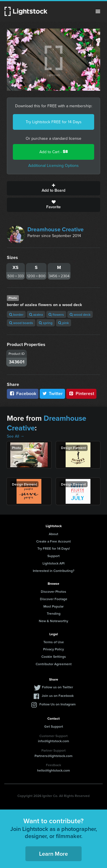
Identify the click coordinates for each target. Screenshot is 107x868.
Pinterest (81, 393)
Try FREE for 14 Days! (54, 548)
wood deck (80, 314)
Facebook (23, 393)
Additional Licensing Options (53, 165)
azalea (36, 314)
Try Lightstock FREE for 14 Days (54, 122)
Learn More (53, 854)
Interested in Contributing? (54, 571)
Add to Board (53, 188)
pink (63, 323)
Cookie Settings (54, 656)
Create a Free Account (53, 541)
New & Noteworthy (53, 621)
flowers (56, 314)
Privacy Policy (53, 649)
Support (53, 556)
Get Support (54, 726)
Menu (98, 11)
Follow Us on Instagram (57, 704)
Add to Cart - (54, 152)
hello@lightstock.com (53, 770)
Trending (54, 613)
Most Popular (53, 606)
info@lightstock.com (53, 741)
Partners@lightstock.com (53, 756)
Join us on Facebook (58, 696)
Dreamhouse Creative (55, 229)
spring (46, 323)
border (16, 314)
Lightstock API (53, 563)
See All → (16, 436)
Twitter (53, 393)
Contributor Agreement (54, 664)
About (53, 534)
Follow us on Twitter (57, 687)
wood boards (21, 323)
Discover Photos (53, 591)
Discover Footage (54, 599)
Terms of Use (54, 642)
